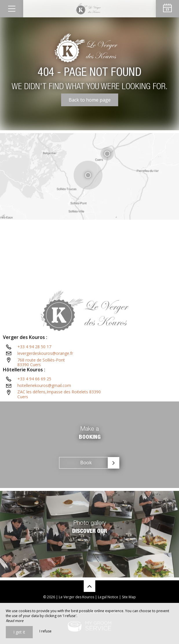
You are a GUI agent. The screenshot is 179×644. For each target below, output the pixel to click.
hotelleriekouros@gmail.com (44, 385)
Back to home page (90, 100)
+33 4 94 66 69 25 (34, 379)
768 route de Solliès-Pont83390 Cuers (41, 362)
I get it (19, 632)
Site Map (129, 597)
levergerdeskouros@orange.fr (45, 353)
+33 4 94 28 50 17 (34, 347)
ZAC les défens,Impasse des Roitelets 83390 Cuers (59, 394)
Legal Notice (108, 597)
